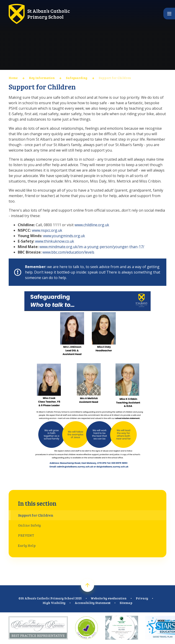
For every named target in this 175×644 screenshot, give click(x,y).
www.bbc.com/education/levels (68, 252)
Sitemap (126, 603)
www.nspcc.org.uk (47, 230)
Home (13, 78)
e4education (117, 598)
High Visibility (54, 603)
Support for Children (115, 78)
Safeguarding (77, 78)
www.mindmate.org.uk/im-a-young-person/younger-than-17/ (92, 247)
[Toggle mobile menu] (169, 14)
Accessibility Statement (93, 603)
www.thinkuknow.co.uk (55, 241)
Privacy (142, 598)
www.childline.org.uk (92, 225)
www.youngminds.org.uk (64, 236)
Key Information (42, 78)
